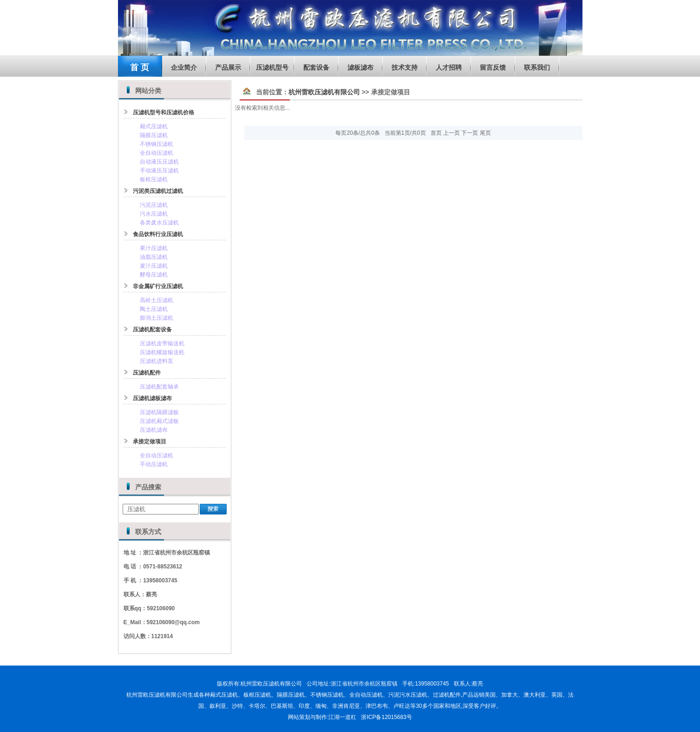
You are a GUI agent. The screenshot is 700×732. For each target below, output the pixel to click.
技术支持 (405, 67)
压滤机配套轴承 (159, 387)
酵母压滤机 (154, 275)
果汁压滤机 (154, 248)
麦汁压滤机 (154, 266)
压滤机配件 (147, 373)
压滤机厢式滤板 (159, 421)
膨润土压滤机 (157, 318)
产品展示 (228, 67)
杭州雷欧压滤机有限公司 (324, 92)
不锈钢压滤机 (157, 144)
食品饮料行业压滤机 (158, 234)
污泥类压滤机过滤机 (158, 191)
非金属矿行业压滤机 (158, 286)
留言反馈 (493, 67)
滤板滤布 (360, 67)
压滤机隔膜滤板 (159, 412)
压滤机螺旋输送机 (162, 352)
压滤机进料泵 (157, 361)
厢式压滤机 (154, 126)
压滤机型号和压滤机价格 (164, 112)
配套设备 (316, 67)
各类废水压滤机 (159, 223)
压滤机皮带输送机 (162, 343)
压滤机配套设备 (152, 330)
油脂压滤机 (154, 257)
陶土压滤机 (154, 309)
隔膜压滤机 (154, 135)
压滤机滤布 (154, 430)
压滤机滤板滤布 (152, 398)
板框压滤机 (154, 179)
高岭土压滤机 (157, 300)
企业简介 (184, 67)
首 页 (140, 67)
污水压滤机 (154, 214)
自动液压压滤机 (159, 162)
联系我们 (537, 67)
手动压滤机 (154, 464)
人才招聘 (449, 67)
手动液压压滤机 (159, 171)
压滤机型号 (272, 67)
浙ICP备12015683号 (386, 717)
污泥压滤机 (154, 205)
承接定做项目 (150, 442)
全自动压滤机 (157, 153)
